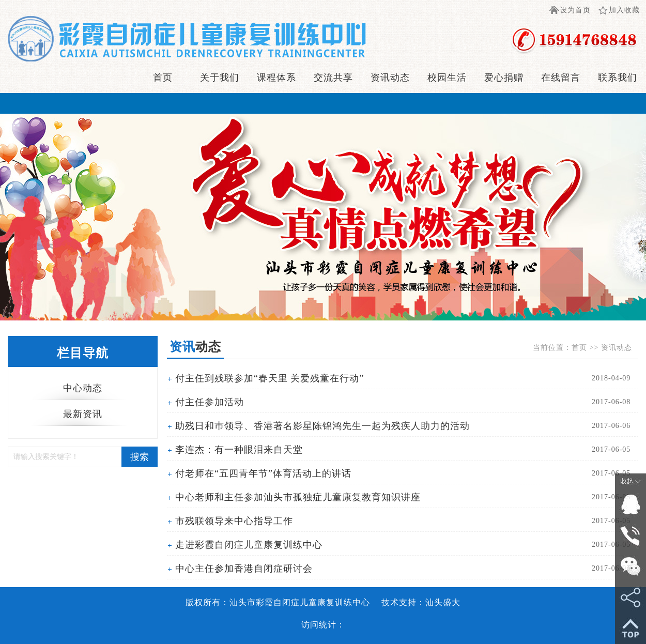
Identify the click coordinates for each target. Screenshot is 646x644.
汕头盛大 (443, 602)
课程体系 (276, 78)
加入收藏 (624, 10)
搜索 (140, 457)
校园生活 (447, 78)
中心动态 (83, 388)
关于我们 (220, 78)
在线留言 (561, 78)
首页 (163, 78)
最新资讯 (83, 414)
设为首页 (575, 10)
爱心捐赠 (504, 78)
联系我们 (618, 78)
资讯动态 (390, 78)
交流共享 (333, 78)
